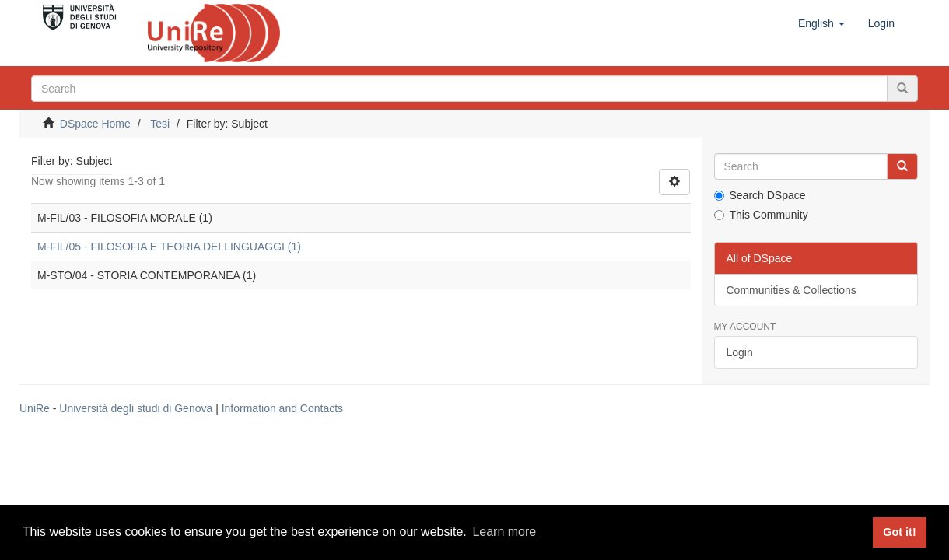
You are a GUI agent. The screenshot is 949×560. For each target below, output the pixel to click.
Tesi (160, 124)
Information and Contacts (282, 408)
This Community (761, 215)
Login (740, 352)
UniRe (35, 408)
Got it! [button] (899, 532)
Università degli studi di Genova (136, 408)
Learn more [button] (504, 532)
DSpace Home (95, 124)
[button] (821, 23)
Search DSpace (760, 195)
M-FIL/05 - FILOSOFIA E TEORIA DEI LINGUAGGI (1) (169, 247)
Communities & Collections (791, 290)
